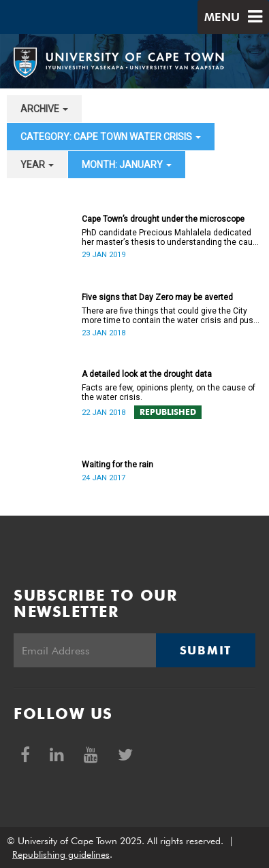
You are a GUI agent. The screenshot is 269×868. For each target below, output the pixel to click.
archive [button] (44, 109)
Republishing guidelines (61, 854)
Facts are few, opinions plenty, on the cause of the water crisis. (169, 393)
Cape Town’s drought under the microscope (163, 219)
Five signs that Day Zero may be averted (157, 297)
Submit (206, 650)
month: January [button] (127, 165)
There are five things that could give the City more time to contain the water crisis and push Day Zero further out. (170, 316)
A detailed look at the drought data (147, 374)
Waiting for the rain (117, 465)
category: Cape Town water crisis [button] (111, 137)
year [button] (37, 165)
